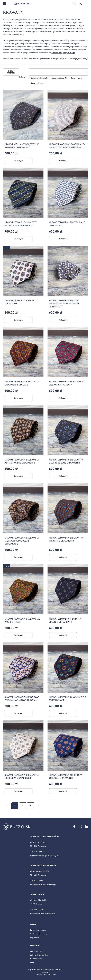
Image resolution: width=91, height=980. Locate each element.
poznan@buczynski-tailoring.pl (42, 913)
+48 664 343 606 (37, 910)
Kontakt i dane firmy (39, 934)
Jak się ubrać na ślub (39, 955)
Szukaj (74, 4)
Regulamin (35, 938)
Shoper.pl (45, 972)
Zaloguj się (80, 4)
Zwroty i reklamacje (38, 930)
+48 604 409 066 (37, 852)
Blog (32, 963)
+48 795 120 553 (37, 881)
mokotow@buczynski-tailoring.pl (43, 885)
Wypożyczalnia (36, 959)
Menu (5, 4)
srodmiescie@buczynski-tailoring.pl (44, 856)
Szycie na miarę (37, 951)
